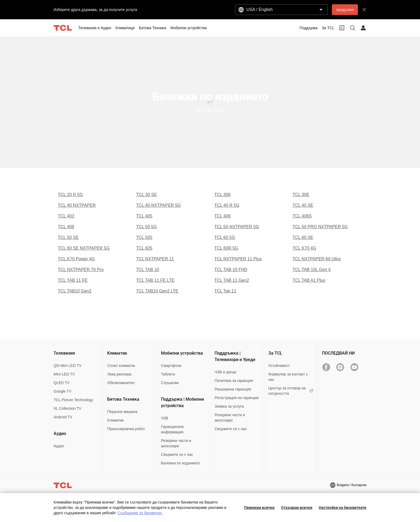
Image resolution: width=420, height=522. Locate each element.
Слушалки (170, 383)
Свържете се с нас (177, 455)
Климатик (115, 420)
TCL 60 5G (225, 237)
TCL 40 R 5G (227, 205)
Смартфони (171, 366)
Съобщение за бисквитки (140, 513)
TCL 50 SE (68, 237)
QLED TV (62, 383)
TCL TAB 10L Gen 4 (312, 270)
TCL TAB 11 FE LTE (155, 280)
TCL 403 (66, 216)
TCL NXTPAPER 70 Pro (81, 270)
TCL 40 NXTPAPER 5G (158, 205)
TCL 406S (302, 216)
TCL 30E (301, 195)
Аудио (59, 446)
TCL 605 (144, 248)
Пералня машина (122, 412)
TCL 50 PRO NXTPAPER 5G (320, 227)
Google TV (63, 391)
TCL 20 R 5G (70, 195)
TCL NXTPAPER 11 (155, 259)
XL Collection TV (67, 408)
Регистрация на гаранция (237, 398)
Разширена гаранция (233, 389)
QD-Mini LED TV (67, 366)
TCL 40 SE (303, 205)
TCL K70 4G (304, 248)
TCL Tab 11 (225, 291)
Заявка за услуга (229, 406)
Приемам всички (259, 508)
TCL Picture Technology (73, 400)
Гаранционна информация (172, 429)
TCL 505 (144, 237)
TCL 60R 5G (226, 248)
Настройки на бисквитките (343, 508)
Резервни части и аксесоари (176, 443)
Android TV (63, 417)
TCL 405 (144, 216)
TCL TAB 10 (148, 270)
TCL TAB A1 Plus (309, 280)
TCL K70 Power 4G (76, 259)
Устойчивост (279, 366)
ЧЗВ (165, 418)
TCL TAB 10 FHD (231, 270)
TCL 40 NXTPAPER (77, 205)
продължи (345, 10)
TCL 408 (66, 227)
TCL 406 (222, 216)
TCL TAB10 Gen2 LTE (157, 291)
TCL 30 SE (147, 195)
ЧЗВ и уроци (225, 372)
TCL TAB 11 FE (73, 280)
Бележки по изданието (181, 463)
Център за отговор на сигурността (291, 391)
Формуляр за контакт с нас (288, 377)
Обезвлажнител (121, 383)
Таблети (168, 374)
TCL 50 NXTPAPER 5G (237, 227)
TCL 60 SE (303, 237)
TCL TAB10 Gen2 (75, 291)
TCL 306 (222, 195)
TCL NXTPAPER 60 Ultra (317, 259)
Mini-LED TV (64, 374)
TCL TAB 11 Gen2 (232, 280)
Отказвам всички (297, 508)
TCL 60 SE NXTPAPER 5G (84, 248)
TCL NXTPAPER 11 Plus (238, 259)
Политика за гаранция (234, 381)
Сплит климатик (121, 366)
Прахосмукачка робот (126, 429)
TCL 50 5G (147, 227)
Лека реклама (119, 374)
